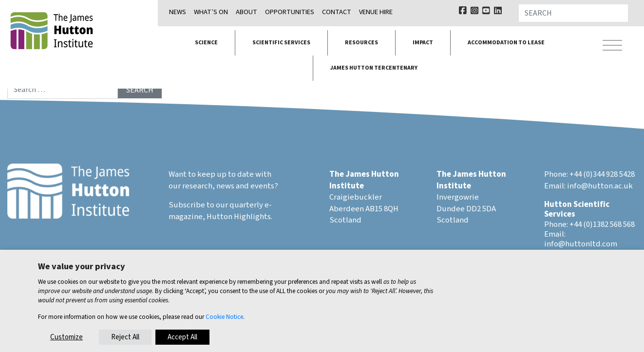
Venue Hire (376, 12)
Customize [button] (66, 337)
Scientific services (281, 43)
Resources (361, 43)
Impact (423, 43)
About (246, 12)
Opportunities (290, 12)
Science (206, 43)
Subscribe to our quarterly (216, 205)
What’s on (211, 12)
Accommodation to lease (506, 43)
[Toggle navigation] (612, 47)
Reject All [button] (125, 337)
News (178, 12)
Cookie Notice (224, 317)
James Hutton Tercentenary (374, 68)
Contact (337, 12)
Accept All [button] (182, 337)
